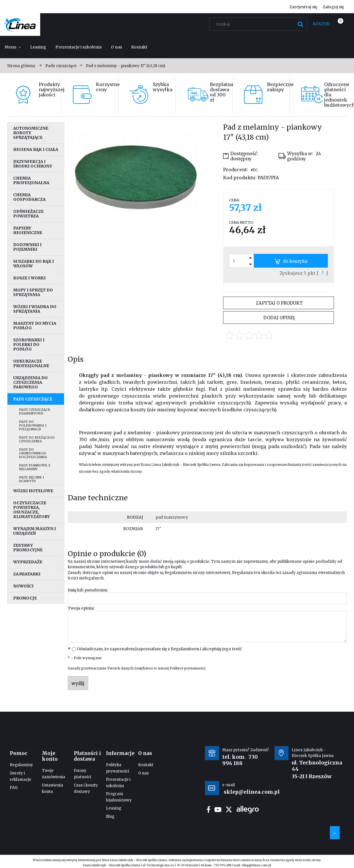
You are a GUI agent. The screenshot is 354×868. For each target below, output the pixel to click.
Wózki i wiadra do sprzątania (35, 309)
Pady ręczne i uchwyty (32, 479)
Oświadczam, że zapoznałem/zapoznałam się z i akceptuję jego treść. (160, 649)
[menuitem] (13, 47)
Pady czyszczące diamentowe (35, 411)
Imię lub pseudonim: (88, 590)
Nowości (23, 586)
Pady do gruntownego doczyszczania (33, 453)
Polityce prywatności (187, 668)
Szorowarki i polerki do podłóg (29, 345)
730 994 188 (240, 760)
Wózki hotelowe (33, 491)
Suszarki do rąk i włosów (34, 264)
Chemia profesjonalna (31, 180)
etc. (255, 170)
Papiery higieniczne (28, 230)
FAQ (14, 788)
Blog (110, 817)
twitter (229, 809)
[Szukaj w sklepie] (259, 24)
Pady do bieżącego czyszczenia (37, 439)
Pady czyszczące (33, 399)
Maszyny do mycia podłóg (35, 326)
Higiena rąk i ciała (36, 149)
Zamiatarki (27, 574)
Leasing (114, 808)
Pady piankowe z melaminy (35, 467)
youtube (218, 809)
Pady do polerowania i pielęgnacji (33, 425)
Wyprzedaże (28, 562)
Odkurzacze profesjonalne (31, 363)
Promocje (25, 598)
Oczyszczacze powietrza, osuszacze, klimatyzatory (32, 510)
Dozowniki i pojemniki (27, 247)
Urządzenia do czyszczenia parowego (30, 382)
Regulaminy (21, 765)
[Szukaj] (300, 24)
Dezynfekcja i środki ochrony (33, 164)
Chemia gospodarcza (29, 197)
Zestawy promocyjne (28, 548)
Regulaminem (178, 573)
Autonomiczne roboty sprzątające (31, 133)
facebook (208, 809)
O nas (143, 773)
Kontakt (146, 765)
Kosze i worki (29, 278)
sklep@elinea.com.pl (256, 865)
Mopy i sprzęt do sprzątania (33, 292)
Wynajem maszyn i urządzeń (35, 531)
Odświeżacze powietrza (28, 214)
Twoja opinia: (81, 608)
